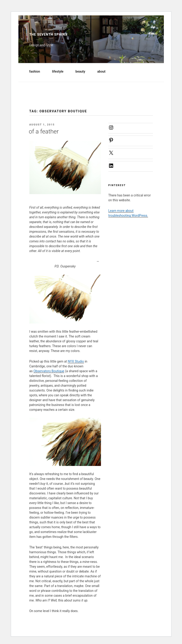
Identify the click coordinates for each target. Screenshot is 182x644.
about (104, 71)
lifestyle (60, 71)
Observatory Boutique (49, 371)
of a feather (44, 131)
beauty (83, 71)
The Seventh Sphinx (48, 34)
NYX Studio (76, 361)
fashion (37, 71)
